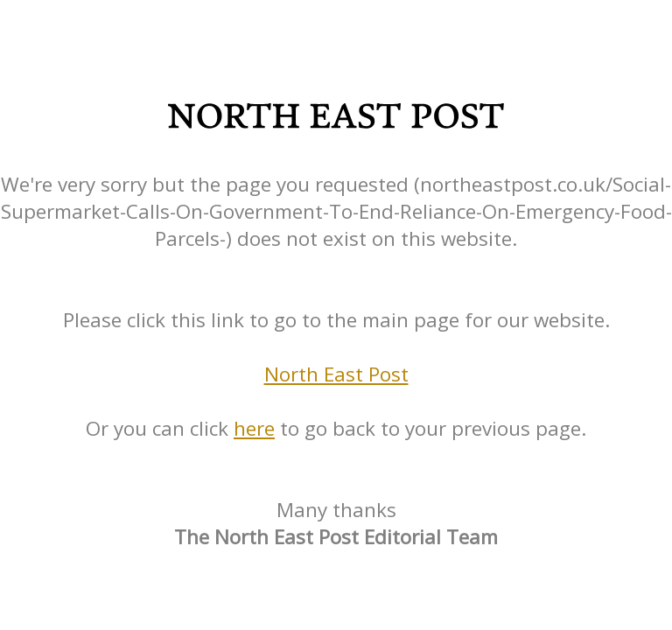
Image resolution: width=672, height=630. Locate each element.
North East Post (336, 374)
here (254, 428)
